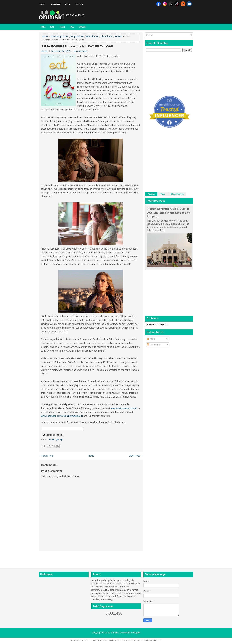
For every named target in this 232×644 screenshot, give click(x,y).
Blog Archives (177, 194)
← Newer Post (46, 456)
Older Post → (136, 456)
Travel (62, 27)
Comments (154, 345)
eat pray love (77, 36)
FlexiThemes (84, 640)
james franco (92, 36)
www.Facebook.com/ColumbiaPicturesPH (62, 416)
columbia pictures (60, 36)
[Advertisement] (156, 15)
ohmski (114, 633)
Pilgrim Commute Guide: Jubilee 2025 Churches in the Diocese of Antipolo (168, 213)
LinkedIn (82, 27)
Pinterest (56, 4)
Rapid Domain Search (153, 640)
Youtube (79, 4)
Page (72, 27)
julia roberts (107, 36)
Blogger (136, 633)
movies (118, 36)
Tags (163, 194)
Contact (43, 4)
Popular (151, 194)
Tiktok (68, 4)
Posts (151, 339)
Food (52, 27)
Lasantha (111, 640)
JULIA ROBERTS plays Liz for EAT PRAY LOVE (77, 46)
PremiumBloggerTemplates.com (129, 640)
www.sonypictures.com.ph (124, 408)
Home (43, 27)
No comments (81, 51)
